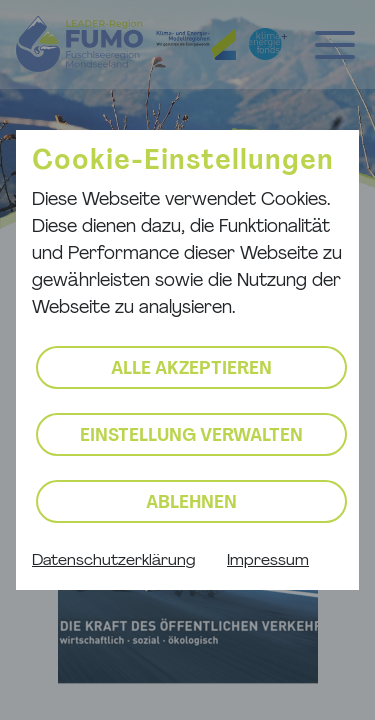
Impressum (268, 561)
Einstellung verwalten (191, 436)
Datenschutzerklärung (113, 561)
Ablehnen (191, 503)
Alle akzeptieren (191, 369)
